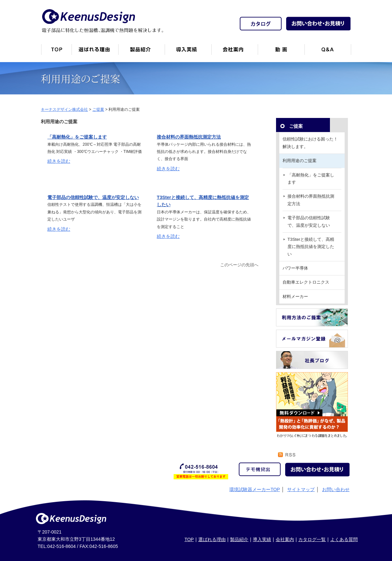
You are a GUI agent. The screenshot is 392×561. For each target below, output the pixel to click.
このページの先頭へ (239, 265)
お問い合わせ (336, 489)
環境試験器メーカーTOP (255, 489)
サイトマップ (301, 489)
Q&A (328, 52)
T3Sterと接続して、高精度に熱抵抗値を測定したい (311, 247)
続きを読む (59, 161)
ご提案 (296, 126)
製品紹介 (141, 52)
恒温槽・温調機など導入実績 (188, 52)
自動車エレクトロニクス (306, 282)
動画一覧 (281, 52)
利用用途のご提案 (300, 161)
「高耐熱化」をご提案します (77, 137)
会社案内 (235, 52)
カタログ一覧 (312, 539)
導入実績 (262, 539)
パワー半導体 (295, 268)
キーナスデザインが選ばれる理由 (95, 52)
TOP (189, 539)
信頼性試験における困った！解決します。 (310, 143)
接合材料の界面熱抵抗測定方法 (189, 137)
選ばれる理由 (212, 539)
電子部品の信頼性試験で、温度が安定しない (93, 197)
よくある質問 (344, 539)
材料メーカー (295, 297)
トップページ (56, 52)
